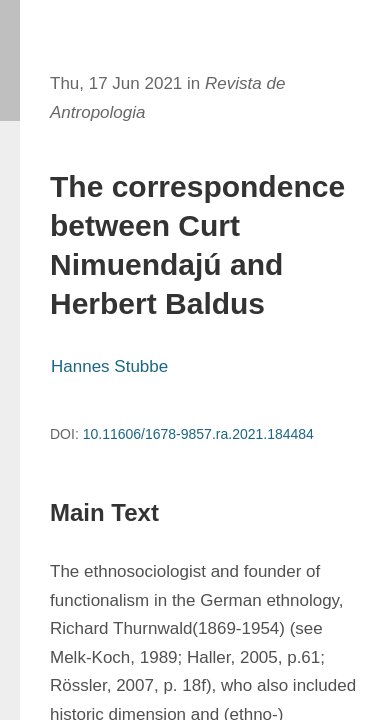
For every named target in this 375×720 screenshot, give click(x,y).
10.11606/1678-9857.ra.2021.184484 (198, 434)
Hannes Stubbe (109, 366)
